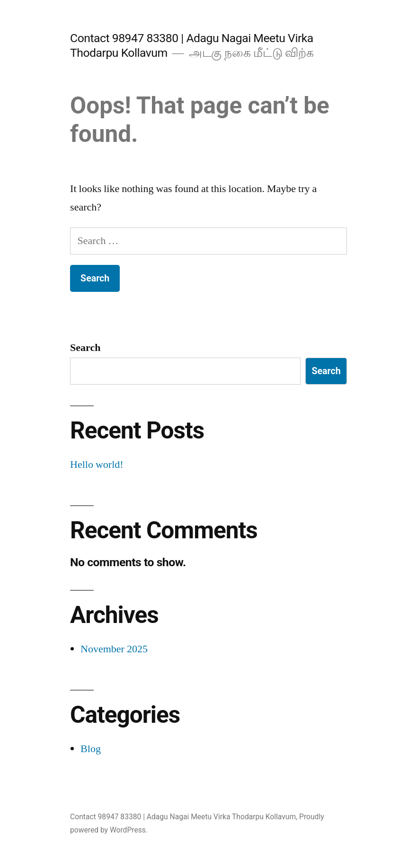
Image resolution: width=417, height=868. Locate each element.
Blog (91, 749)
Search (85, 348)
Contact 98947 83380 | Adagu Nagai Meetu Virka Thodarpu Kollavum (183, 817)
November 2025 (114, 649)
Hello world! (97, 465)
